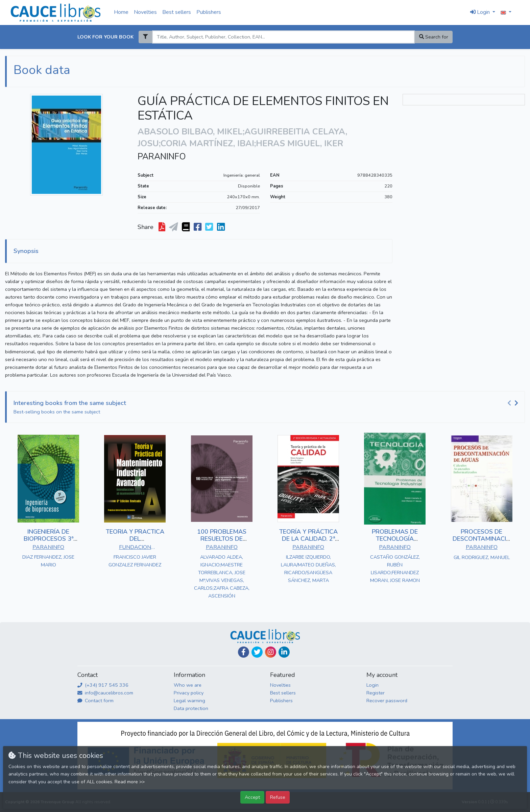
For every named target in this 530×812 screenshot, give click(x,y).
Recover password (387, 701)
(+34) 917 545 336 (103, 685)
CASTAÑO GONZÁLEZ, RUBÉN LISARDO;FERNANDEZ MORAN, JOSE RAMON (395, 569)
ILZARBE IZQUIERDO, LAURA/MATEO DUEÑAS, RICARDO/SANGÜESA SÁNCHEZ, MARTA (308, 569)
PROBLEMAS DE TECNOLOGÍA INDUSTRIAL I (395, 539)
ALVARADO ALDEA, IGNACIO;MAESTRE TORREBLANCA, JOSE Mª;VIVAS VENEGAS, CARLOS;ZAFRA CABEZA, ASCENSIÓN (222, 576)
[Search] (283, 37)
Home (121, 12)
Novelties (145, 12)
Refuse (278, 797)
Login (372, 685)
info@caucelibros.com (105, 693)
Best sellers (177, 12)
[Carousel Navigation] (514, 403)
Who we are (188, 685)
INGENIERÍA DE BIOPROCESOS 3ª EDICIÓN (49, 539)
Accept (252, 797)
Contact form (95, 701)
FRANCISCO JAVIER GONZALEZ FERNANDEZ (135, 561)
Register (376, 693)
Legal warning (189, 701)
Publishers (209, 12)
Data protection (191, 708)
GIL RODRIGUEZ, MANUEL (482, 557)
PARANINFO (162, 157)
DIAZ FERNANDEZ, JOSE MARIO (48, 561)
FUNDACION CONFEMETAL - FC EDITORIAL (135, 548)
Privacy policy (189, 693)
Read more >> (130, 782)
